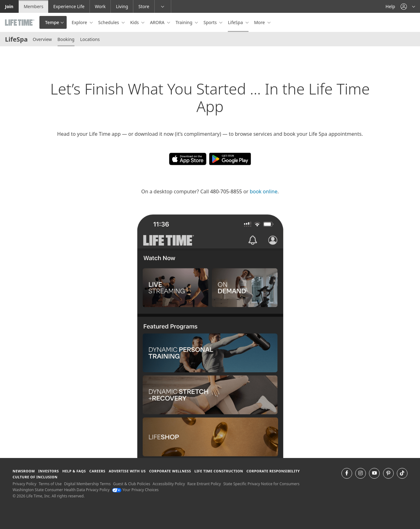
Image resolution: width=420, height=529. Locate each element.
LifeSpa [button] (236, 22)
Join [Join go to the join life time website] (9, 6)
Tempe (52, 22)
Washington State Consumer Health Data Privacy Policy (61, 490)
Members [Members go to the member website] (34, 6)
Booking (66, 39)
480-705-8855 (226, 191)
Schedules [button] (109, 22)
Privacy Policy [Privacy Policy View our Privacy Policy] (24, 484)
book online (264, 191)
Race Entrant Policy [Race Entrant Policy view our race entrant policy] (204, 484)
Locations (90, 39)
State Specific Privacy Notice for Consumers (261, 484)
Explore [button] (80, 22)
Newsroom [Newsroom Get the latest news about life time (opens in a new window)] (24, 471)
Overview (42, 39)
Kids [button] (135, 22)
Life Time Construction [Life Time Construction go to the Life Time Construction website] (219, 471)
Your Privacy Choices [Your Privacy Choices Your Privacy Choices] (135, 490)
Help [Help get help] (390, 6)
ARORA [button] (158, 22)
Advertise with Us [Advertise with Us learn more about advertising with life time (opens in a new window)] (127, 471)
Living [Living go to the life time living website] (122, 6)
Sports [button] (211, 22)
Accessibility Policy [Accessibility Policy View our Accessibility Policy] (169, 484)
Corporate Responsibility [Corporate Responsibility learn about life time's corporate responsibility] (273, 471)
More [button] (260, 22)
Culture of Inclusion (35, 477)
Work (100, 6)
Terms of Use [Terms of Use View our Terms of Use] (50, 484)
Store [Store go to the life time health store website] (144, 6)
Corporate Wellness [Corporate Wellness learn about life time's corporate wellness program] (170, 471)
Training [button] (184, 22)
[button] (408, 6)
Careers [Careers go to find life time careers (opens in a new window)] (97, 471)
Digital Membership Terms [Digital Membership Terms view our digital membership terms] (87, 484)
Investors (49, 471)
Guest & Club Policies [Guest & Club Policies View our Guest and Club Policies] (132, 484)
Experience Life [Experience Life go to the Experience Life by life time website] (69, 6)
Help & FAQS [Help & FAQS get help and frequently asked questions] (74, 471)
